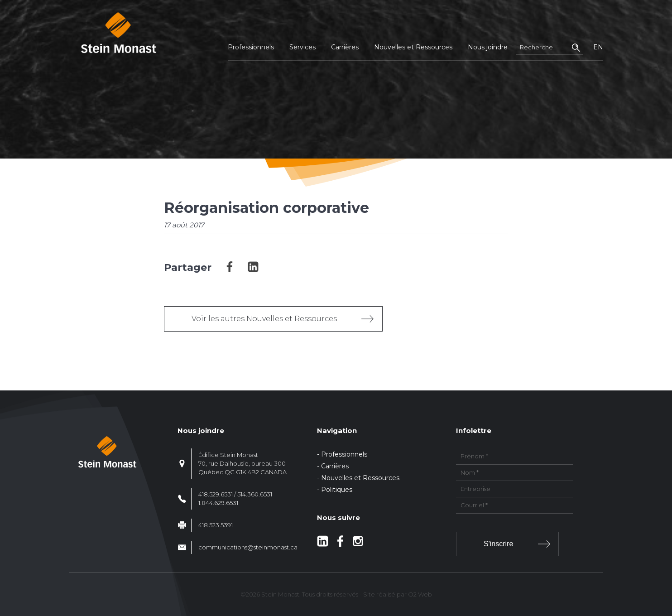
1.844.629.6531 (218, 503)
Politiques (337, 490)
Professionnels (251, 47)
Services (302, 47)
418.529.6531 (216, 494)
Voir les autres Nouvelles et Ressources (264, 319)
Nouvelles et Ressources (413, 47)
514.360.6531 (255, 494)
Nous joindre (488, 47)
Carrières (345, 47)
